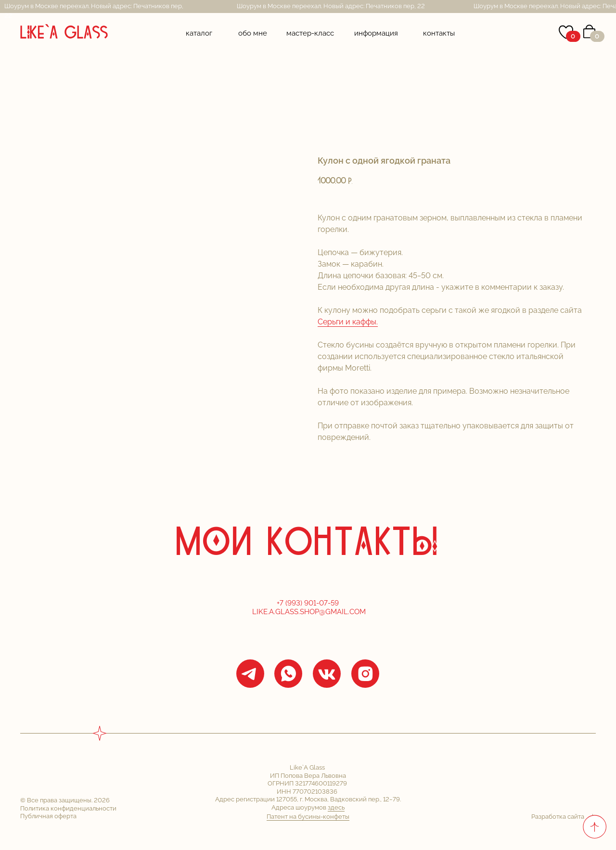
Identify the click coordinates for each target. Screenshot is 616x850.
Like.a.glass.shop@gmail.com (309, 612)
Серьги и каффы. (348, 322)
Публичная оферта (48, 816)
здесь (336, 807)
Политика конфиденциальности (68, 808)
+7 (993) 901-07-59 (309, 603)
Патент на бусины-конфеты (308, 817)
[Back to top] (594, 826)
